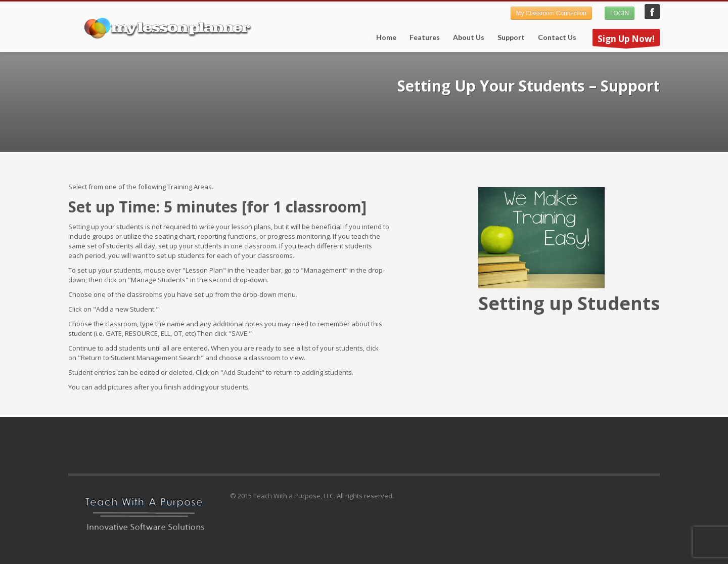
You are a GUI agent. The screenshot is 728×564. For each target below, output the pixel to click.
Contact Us (557, 37)
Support (508, 37)
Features (422, 37)
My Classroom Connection (551, 13)
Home (386, 37)
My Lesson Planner (652, 12)
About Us (469, 37)
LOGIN (620, 13)
